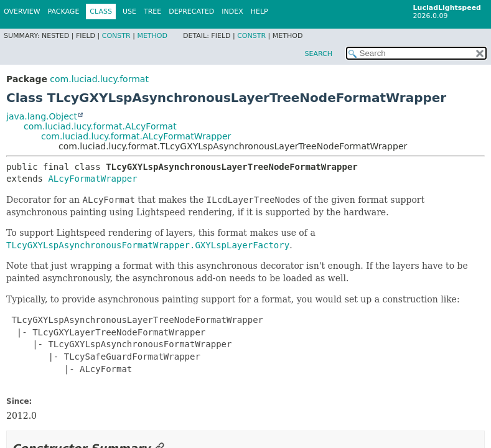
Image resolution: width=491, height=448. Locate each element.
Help (260, 12)
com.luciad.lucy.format (99, 79)
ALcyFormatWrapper (92, 179)
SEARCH (318, 54)
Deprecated (191, 12)
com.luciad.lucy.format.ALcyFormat (100, 126)
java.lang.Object (42, 116)
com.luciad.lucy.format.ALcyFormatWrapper (136, 136)
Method (152, 36)
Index (232, 12)
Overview (22, 12)
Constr (116, 36)
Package (64, 12)
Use (129, 12)
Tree (152, 12)
